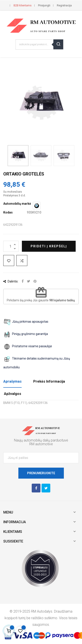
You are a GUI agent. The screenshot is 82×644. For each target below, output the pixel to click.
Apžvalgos (13, 394)
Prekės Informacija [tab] (49, 381)
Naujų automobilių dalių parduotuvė (41, 440)
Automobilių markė (17, 204)
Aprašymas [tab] (12, 381)
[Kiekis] (11, 246)
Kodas (8, 212)
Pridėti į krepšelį (49, 246)
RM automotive (41, 444)
